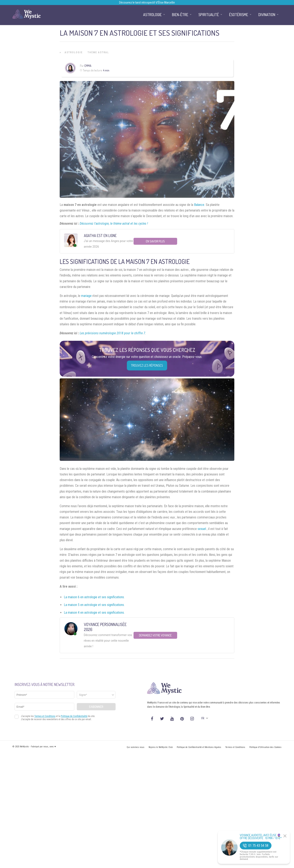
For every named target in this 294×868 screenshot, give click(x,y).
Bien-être (180, 15)
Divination (267, 15)
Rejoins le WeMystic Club (161, 747)
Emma (88, 66)
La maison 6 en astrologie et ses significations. (94, 597)
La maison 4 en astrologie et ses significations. (94, 613)
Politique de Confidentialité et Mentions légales (199, 747)
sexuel (202, 529)
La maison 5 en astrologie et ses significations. (94, 605)
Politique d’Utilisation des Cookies (265, 747)
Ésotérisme (239, 15)
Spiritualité (209, 15)
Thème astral (98, 52)
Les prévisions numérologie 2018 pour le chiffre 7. (113, 333)
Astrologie (74, 52)
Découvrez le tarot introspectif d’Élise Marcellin (147, 3)
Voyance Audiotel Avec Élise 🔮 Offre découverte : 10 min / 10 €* (261, 837)
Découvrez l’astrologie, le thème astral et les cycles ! (114, 224)
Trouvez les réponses (147, 365)
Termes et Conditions (235, 747)
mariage (86, 296)
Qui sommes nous (136, 747)
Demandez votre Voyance (155, 635)
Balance (199, 205)
